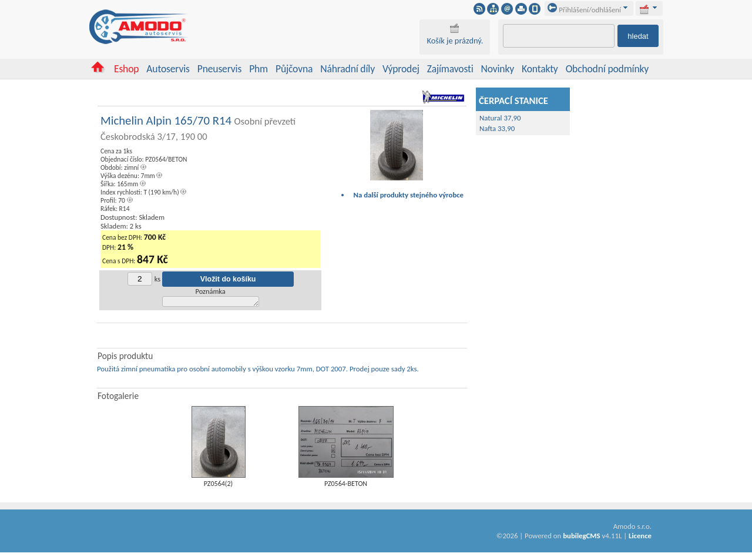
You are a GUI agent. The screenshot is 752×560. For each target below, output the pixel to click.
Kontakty (540, 69)
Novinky (498, 69)
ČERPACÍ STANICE (513, 100)
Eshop (126, 69)
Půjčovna (294, 69)
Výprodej (401, 69)
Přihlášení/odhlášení (584, 10)
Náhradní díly (348, 69)
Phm (258, 69)
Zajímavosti (450, 69)
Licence (640, 537)
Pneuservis (219, 69)
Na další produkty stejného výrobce (409, 195)
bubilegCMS (581, 537)
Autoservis (168, 69)
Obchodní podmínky (607, 69)
